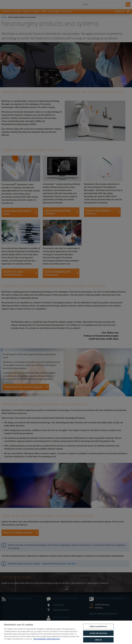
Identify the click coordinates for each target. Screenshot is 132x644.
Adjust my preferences (98, 631)
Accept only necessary (98, 637)
